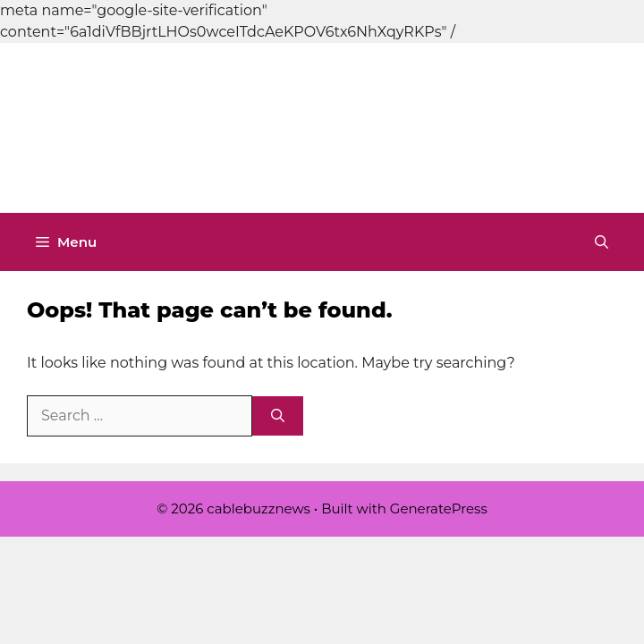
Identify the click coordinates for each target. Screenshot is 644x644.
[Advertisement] (322, 125)
